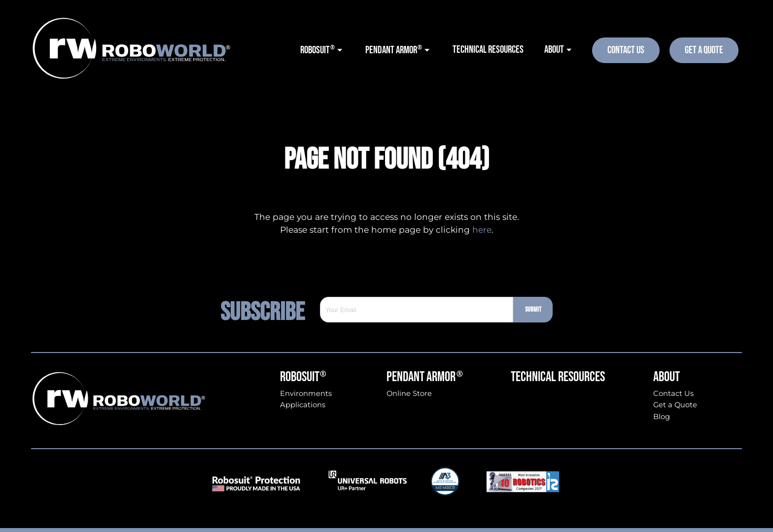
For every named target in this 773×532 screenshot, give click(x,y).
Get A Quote (704, 50)
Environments (306, 394)
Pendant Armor (425, 377)
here (482, 230)
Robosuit (303, 377)
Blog (662, 417)
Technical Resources (558, 377)
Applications (303, 405)
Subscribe (270, 310)
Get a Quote (675, 405)
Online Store (409, 394)
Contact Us (626, 50)
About (667, 377)
